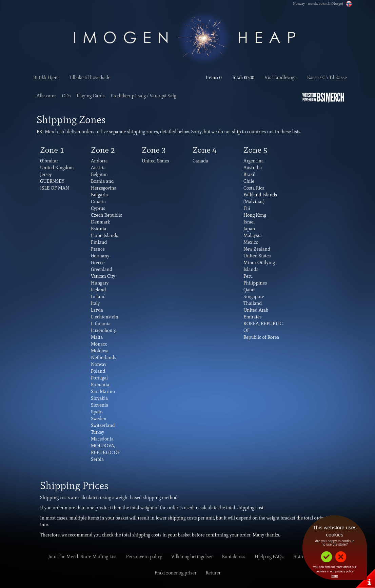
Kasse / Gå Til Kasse (327, 77)
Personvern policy (144, 557)
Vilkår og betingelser (192, 557)
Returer (213, 573)
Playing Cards (91, 96)
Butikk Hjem (46, 77)
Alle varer (46, 96)
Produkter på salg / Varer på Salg (143, 96)
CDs (66, 96)
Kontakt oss (234, 557)
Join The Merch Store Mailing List (83, 557)
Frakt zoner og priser (176, 573)
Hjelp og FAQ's (270, 557)
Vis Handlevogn (281, 77)
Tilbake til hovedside (90, 77)
